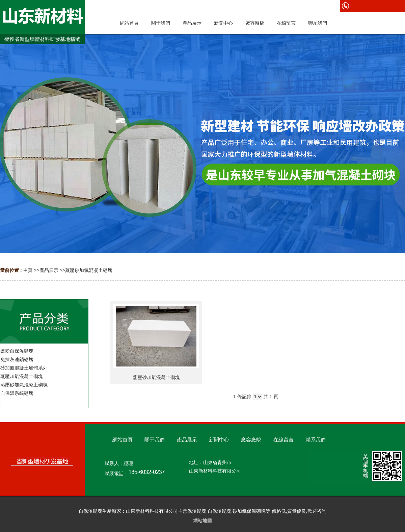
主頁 (28, 270)
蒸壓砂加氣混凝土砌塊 (89, 270)
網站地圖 (202, 521)
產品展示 (49, 270)
